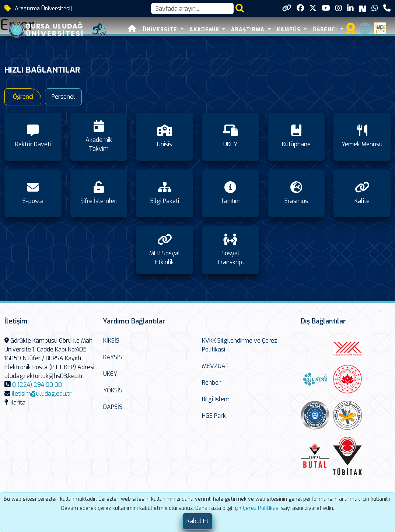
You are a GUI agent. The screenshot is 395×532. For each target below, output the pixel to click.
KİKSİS (111, 341)
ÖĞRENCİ (326, 30)
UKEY (110, 374)
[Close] (197, 521)
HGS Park (214, 416)
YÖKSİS (113, 390)
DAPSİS (113, 407)
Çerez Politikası (261, 508)
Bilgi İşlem (216, 399)
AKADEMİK (205, 30)
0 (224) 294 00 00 (37, 385)
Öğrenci (23, 97)
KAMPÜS (290, 30)
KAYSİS (113, 357)
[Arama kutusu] (192, 8)
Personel (63, 97)
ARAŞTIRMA (249, 30)
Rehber (211, 383)
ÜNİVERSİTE (161, 30)
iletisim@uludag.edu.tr (42, 394)
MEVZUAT (216, 366)
